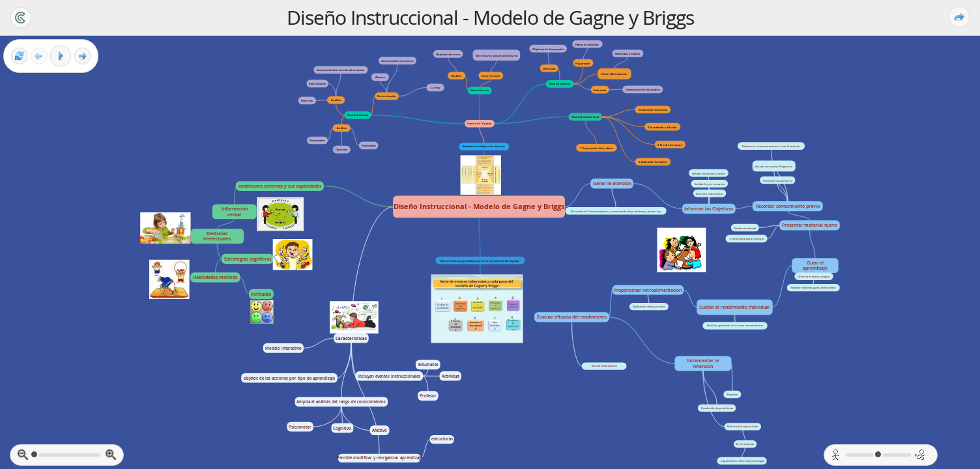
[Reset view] (19, 56)
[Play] (61, 56)
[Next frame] (82, 56)
